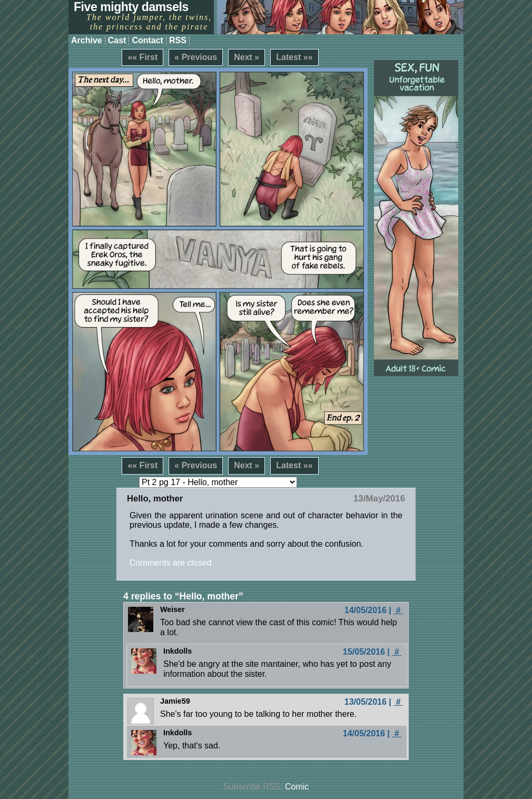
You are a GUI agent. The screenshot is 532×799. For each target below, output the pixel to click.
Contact (147, 40)
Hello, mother (155, 499)
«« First (142, 57)
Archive (87, 40)
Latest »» (294, 57)
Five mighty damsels (131, 7)
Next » (247, 57)
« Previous (196, 57)
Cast (117, 40)
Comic (297, 787)
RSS (178, 40)
